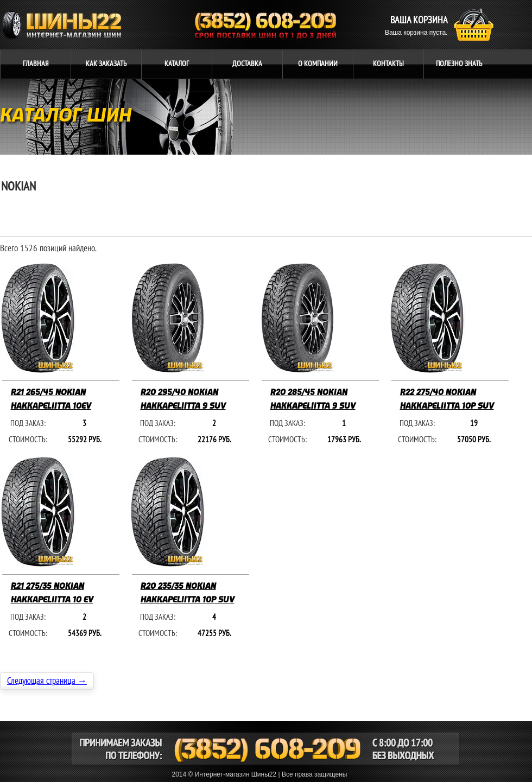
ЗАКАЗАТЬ (106, 64)
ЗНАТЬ (459, 64)
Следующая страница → (47, 681)
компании (318, 64)
